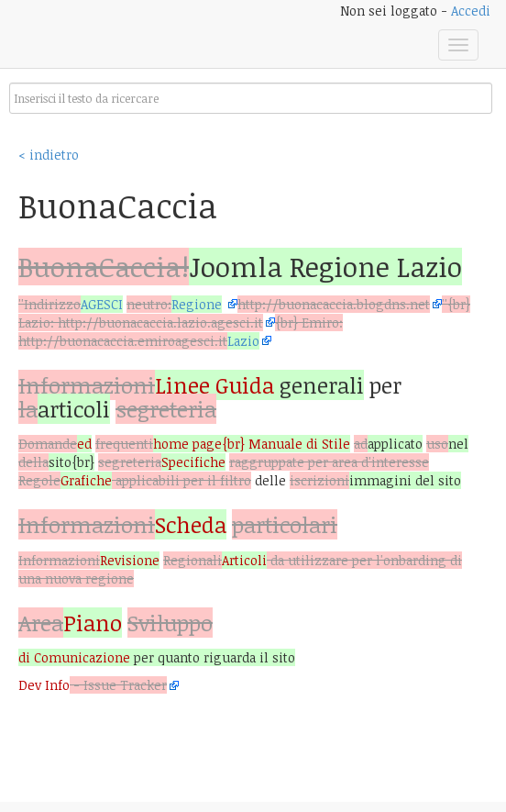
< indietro (49, 155)
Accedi (471, 11)
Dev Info (44, 685)
